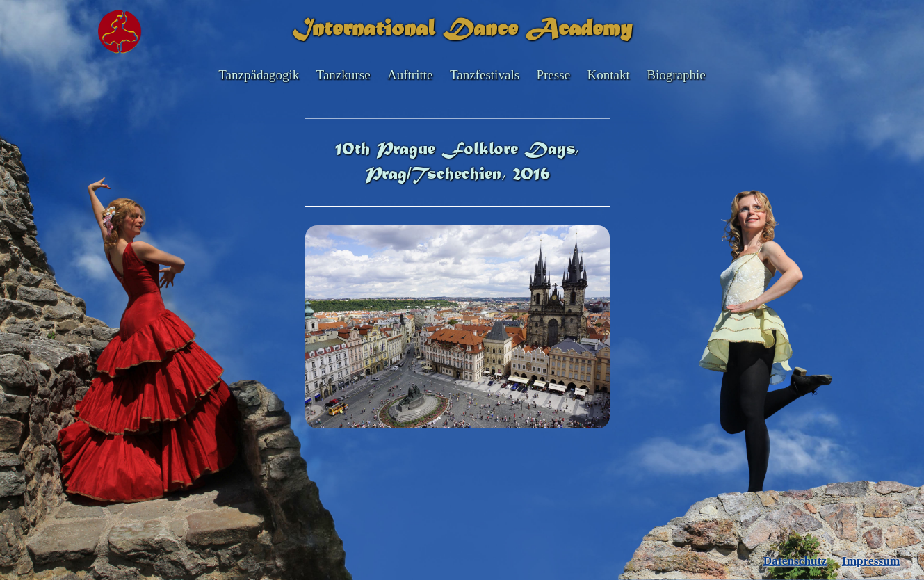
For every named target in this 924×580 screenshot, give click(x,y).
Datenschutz (795, 561)
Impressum (871, 561)
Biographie (676, 75)
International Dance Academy (462, 30)
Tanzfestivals (485, 75)
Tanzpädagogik (259, 75)
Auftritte (410, 75)
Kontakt (608, 75)
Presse (553, 75)
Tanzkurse (343, 75)
